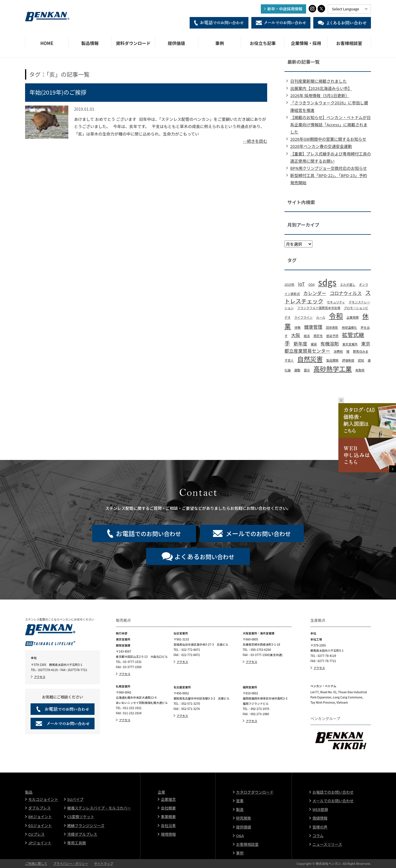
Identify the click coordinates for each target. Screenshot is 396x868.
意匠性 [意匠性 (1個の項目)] (318, 336)
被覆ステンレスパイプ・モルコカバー (99, 808)
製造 (240, 809)
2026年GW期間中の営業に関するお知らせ (328, 139)
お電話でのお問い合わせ (333, 792)
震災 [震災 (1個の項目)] (307, 370)
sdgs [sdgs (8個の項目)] (327, 282)
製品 (29, 792)
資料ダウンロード (133, 43)
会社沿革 (168, 825)
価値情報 (320, 818)
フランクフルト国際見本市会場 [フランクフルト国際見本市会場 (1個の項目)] (319, 308)
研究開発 (244, 818)
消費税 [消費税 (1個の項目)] (338, 351)
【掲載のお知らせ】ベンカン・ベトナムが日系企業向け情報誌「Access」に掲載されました (330, 125)
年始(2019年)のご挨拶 (58, 92)
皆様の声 (320, 827)
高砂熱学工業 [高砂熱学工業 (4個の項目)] (333, 369)
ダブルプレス (39, 808)
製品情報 (90, 43)
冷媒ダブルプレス (82, 834)
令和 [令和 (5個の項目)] (336, 316)
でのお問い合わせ (148, 533)
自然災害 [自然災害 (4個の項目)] (310, 359)
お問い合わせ (204, 556)
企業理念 (168, 799)
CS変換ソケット (81, 817)
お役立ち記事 (263, 43)
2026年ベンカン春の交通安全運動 (321, 146)
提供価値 (176, 43)
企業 (161, 792)
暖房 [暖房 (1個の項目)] (314, 344)
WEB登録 (320, 809)
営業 (240, 801)
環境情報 (168, 834)
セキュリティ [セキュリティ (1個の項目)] (336, 302)
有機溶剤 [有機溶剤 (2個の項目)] (330, 344)
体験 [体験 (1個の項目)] (297, 327)
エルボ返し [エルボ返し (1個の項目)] (348, 284)
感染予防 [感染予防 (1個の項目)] (332, 336)
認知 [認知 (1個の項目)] (361, 360)
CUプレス (36, 834)
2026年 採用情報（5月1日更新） (320, 95)
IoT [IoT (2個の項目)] (301, 284)
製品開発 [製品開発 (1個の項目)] (332, 360)
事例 (220, 43)
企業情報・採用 (306, 43)
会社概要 (168, 808)
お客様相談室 (349, 43)
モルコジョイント (43, 799)
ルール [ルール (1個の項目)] (321, 317)
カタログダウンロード (255, 792)
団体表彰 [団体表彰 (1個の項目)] (332, 327)
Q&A (240, 836)
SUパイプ (75, 799)
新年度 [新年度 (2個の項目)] (301, 344)
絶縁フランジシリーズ (86, 825)
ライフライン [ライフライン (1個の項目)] (303, 317)
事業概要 (168, 817)
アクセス (40, 677)
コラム (318, 836)
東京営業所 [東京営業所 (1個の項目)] (350, 344)
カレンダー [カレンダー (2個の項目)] (315, 293)
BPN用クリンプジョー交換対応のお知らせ (329, 168)
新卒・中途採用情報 (285, 9)
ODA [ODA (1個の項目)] (312, 284)
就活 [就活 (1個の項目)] (307, 336)
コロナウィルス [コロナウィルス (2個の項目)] (346, 293)
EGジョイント (40, 825)
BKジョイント (40, 817)
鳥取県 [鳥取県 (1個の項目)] (360, 370)
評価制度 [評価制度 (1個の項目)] (348, 360)
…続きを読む (255, 141)
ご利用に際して (36, 863)
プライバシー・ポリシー (71, 863)
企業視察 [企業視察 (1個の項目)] (353, 317)
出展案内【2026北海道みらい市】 (321, 88)
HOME (47, 43)
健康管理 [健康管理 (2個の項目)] (313, 327)
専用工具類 (77, 843)
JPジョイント (40, 843)
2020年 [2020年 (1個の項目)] (290, 284)
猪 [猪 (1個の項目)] (348, 351)
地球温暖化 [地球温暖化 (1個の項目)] (349, 327)
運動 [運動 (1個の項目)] (297, 370)
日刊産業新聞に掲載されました (318, 81)
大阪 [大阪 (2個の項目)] (296, 335)
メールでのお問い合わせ (333, 801)
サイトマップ (103, 863)
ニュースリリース (327, 844)
